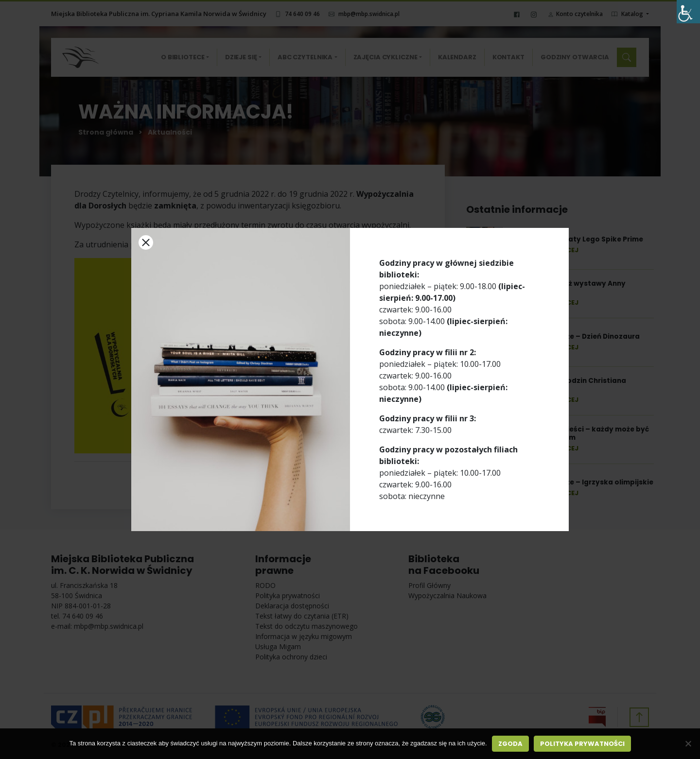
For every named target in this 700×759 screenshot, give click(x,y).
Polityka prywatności (582, 744)
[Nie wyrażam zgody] (688, 743)
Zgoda (510, 744)
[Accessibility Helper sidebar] (688, 12)
